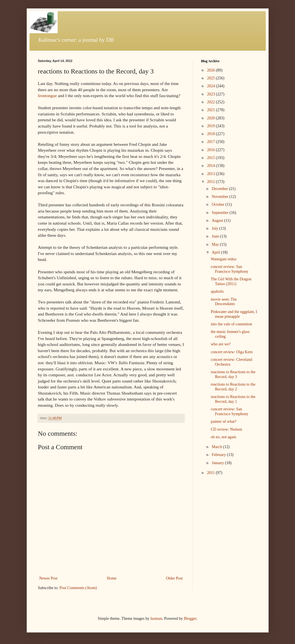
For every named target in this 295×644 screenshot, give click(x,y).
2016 (211, 150)
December (220, 189)
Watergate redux (224, 259)
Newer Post (49, 578)
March (217, 447)
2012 (211, 182)
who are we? (221, 344)
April (216, 252)
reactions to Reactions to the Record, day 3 (233, 374)
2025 (211, 78)
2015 (211, 158)
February (219, 455)
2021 (211, 110)
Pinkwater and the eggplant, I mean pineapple (234, 314)
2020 (211, 118)
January (218, 463)
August (218, 221)
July (216, 228)
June (216, 236)
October (219, 204)
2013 (211, 174)
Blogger (190, 619)
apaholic (217, 291)
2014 (211, 166)
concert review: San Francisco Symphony (229, 269)
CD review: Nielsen (226, 429)
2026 (211, 70)
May (216, 244)
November (221, 197)
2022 (211, 102)
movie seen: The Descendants (224, 302)
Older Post (174, 578)
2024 (211, 86)
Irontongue (48, 96)
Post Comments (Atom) (78, 588)
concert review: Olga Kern (232, 352)
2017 (211, 142)
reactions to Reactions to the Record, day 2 (233, 387)
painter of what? (223, 421)
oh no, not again (223, 437)
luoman (156, 619)
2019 (211, 126)
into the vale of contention (231, 324)
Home (112, 578)
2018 (211, 134)
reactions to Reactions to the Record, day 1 (233, 399)
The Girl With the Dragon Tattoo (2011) (231, 281)
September (221, 213)
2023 (211, 94)
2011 (211, 473)
